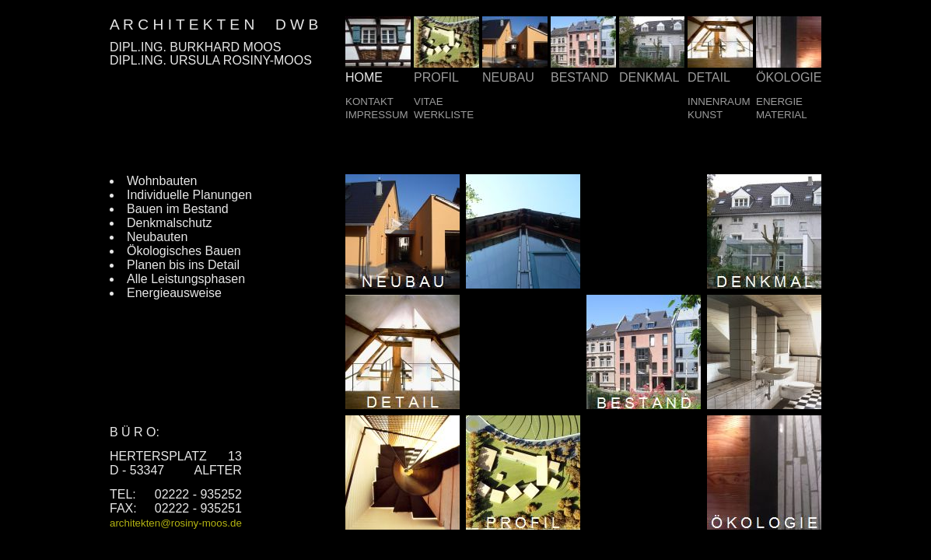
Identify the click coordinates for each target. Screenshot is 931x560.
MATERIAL (782, 115)
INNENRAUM (719, 101)
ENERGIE (779, 101)
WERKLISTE (444, 115)
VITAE (429, 101)
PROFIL (436, 77)
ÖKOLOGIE (789, 77)
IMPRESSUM (377, 115)
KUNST (705, 115)
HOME (364, 77)
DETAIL (709, 77)
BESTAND (579, 77)
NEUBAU (508, 77)
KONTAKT (369, 101)
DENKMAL (649, 77)
